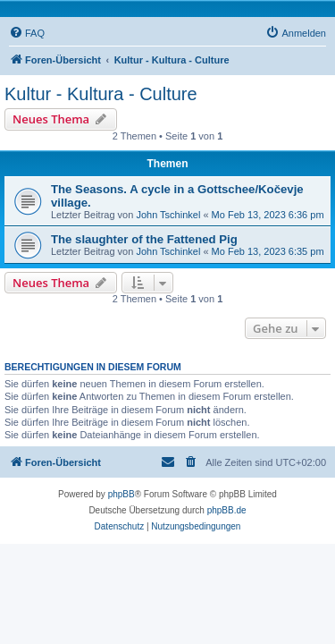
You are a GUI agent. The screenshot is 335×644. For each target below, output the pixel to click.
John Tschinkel (168, 215)
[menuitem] (27, 33)
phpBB (121, 494)
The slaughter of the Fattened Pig (144, 239)
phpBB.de (227, 510)
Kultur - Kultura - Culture (101, 94)
